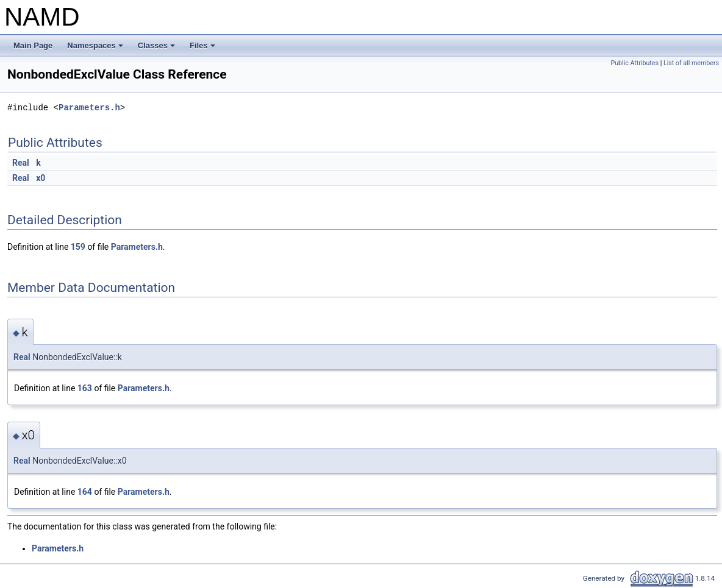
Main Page (33, 45)
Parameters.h (89, 108)
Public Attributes (634, 63)
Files (203, 49)
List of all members (691, 63)
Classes (157, 49)
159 (78, 247)
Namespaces (96, 49)
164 (85, 492)
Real (21, 163)
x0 (41, 178)
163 (85, 388)
